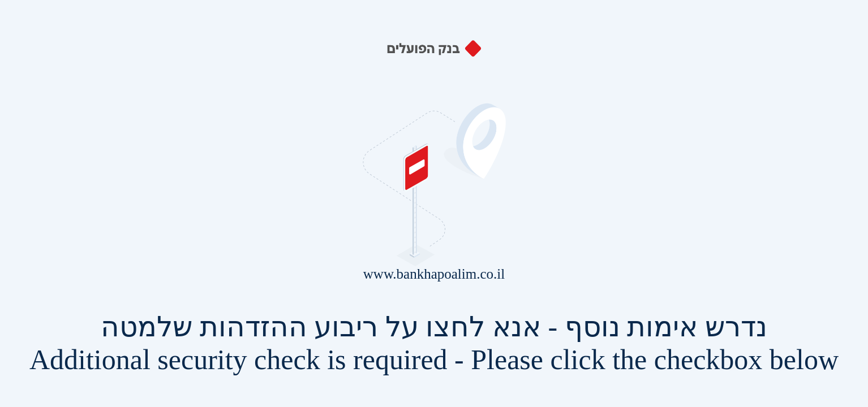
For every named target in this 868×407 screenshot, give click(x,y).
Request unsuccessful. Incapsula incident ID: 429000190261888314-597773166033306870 (434, 203)
